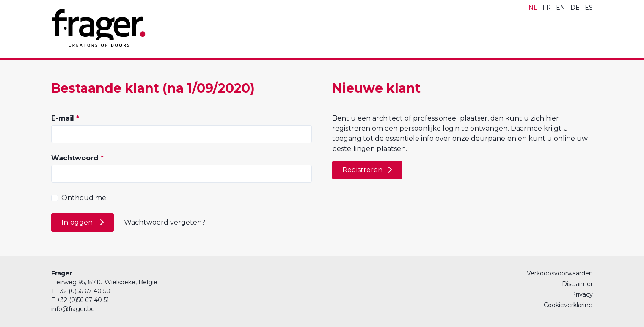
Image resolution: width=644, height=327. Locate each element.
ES (589, 8)
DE (575, 8)
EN (561, 8)
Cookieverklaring (568, 305)
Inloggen (78, 222)
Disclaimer (577, 284)
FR (547, 8)
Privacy (582, 294)
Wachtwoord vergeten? (165, 222)
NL (533, 8)
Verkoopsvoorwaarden (560, 273)
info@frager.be (73, 309)
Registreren (362, 170)
